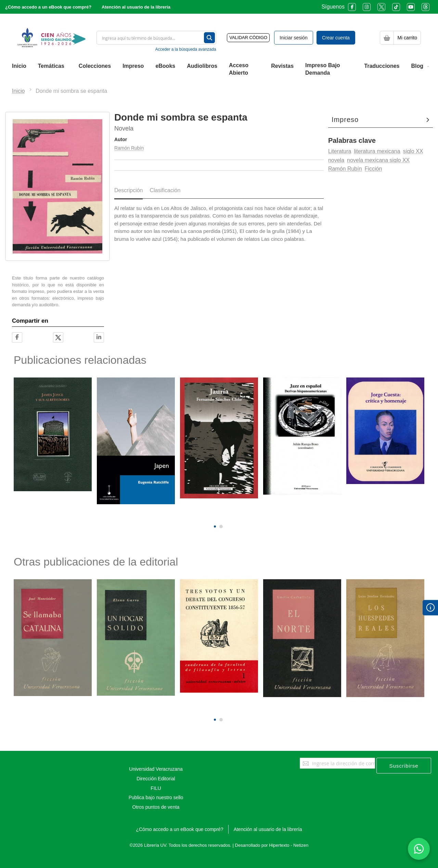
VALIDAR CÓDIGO (248, 38)
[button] (215, 526)
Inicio (18, 91)
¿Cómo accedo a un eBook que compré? (48, 7)
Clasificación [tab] (165, 190)
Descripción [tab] (129, 190)
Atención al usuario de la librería (136, 7)
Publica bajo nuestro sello (156, 797)
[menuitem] (19, 66)
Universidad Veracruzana (156, 769)
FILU (156, 788)
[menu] (219, 70)
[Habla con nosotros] (419, 849)
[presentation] (214, 515)
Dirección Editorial (156, 779)
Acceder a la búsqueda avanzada (185, 49)
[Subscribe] (404, 766)
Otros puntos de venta (156, 807)
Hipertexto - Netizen (289, 845)
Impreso (345, 120)
